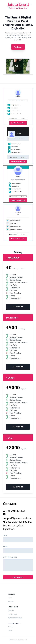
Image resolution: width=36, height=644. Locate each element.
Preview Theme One (18, 123)
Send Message (18, 577)
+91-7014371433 (14, 511)
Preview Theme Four (18, 239)
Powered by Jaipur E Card (18, 640)
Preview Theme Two (18, 162)
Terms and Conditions (15, 618)
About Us (11, 610)
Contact (11, 630)
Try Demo (18, 47)
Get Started (18, 307)
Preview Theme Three (18, 200)
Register (11, 601)
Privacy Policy (12, 614)
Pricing (10, 627)
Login (10, 598)
